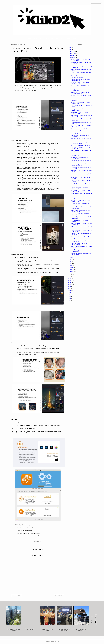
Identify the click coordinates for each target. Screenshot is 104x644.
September (73, 58)
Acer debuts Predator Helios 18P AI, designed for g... (80, 214)
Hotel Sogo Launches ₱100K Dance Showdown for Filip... (80, 93)
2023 (70, 276)
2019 (70, 284)
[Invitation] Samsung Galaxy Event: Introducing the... (80, 244)
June (71, 261)
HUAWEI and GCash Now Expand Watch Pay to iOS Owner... (81, 241)
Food (36, 39)
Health (62, 39)
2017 (70, 288)
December (72, 51)
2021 (70, 280)
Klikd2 (46, 642)
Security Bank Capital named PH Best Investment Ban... (81, 80)
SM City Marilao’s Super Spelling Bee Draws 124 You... (80, 191)
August (72, 257)
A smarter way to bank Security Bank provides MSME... (80, 211)
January (72, 271)
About (74, 39)
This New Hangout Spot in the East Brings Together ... (80, 165)
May (71, 263)
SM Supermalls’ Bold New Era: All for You (81, 145)
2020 (70, 282)
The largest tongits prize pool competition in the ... (79, 76)
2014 (70, 294)
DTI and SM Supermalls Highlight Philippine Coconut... (79, 143)
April (71, 265)
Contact (68, 39)
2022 (70, 278)
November (72, 53)
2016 (70, 290)
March (71, 267)
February (72, 269)
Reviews (48, 39)
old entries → (59, 596)
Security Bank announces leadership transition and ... (80, 60)
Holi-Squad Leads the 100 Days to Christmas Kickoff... (80, 113)
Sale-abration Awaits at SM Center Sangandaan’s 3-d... (80, 83)
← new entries (17, 596)
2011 (69, 301)
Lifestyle (30, 39)
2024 (70, 274)
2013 (70, 297)
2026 (70, 48)
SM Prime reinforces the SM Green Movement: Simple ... (80, 129)
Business (41, 39)
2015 (70, 292)
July (71, 259)
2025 (70, 50)
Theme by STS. (56, 642)
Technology (55, 39)
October (72, 55)
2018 (70, 286)
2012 (70, 299)
